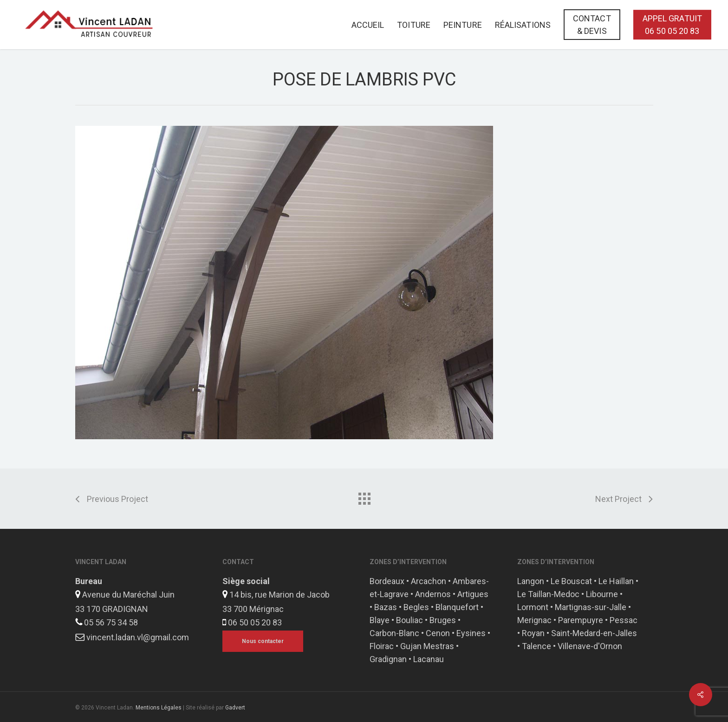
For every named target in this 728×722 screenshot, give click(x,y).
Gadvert (235, 708)
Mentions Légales (159, 708)
